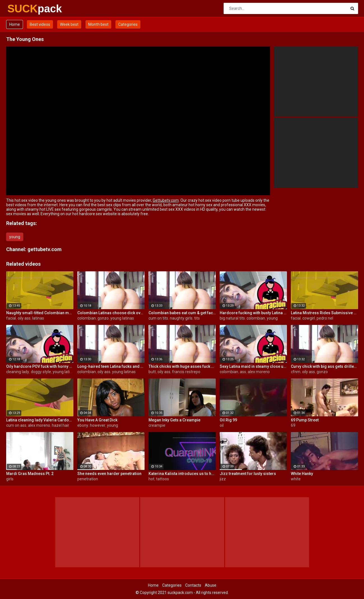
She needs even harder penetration (109, 474)
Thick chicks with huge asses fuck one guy (182, 366)
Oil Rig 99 (228, 420)
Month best (98, 24)
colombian (87, 318)
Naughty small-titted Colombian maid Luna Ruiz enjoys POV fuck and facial (40, 313)
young (15, 237)
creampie (157, 425)
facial (11, 318)
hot (151, 479)
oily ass (24, 318)
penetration (88, 479)
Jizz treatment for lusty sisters (248, 474)
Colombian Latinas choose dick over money (111, 313)
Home (15, 24)
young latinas (122, 318)
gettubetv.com (45, 249)
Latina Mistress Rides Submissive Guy (324, 313)
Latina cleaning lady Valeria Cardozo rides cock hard (40, 420)
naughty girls (181, 318)
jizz (223, 479)
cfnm (296, 372)
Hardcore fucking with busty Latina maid (253, 313)
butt (152, 372)
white (296, 479)
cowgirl (309, 318)
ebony (83, 425)
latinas (38, 318)
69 (293, 425)
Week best (69, 24)
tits (197, 318)
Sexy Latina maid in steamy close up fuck (253, 366)
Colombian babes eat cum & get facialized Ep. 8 (182, 313)
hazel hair (61, 425)
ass (243, 372)
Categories (128, 24)
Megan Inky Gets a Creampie (174, 420)
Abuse (211, 585)
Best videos (40, 24)
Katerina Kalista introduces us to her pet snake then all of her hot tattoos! (182, 474)
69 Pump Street (305, 420)
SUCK (22, 9)
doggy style (41, 372)
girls (10, 479)
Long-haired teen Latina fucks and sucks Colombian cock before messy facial (111, 366)
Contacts (193, 585)
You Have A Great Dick (97, 420)
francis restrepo (186, 372)
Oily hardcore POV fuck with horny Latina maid (40, 366)
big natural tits (232, 318)
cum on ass (16, 425)
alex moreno (259, 372)
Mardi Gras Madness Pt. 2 (30, 474)
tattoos (163, 479)
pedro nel (325, 318)
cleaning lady (18, 372)
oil (222, 425)
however (98, 425)
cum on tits (158, 318)
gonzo (103, 318)
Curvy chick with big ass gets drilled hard (324, 366)
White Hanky (302, 474)
